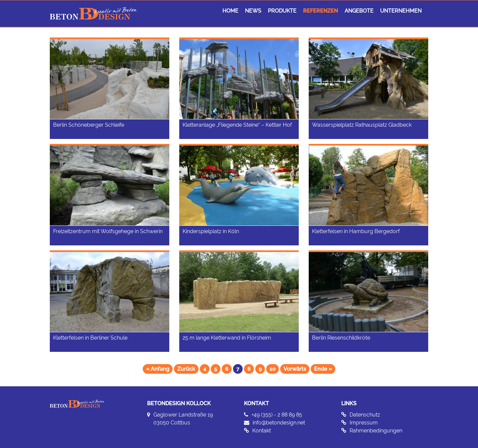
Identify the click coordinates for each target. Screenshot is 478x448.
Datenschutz (365, 415)
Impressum (364, 423)
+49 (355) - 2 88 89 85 (277, 415)
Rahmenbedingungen (376, 431)
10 (273, 369)
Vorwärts (295, 369)
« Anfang (158, 369)
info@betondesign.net (279, 423)
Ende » (323, 369)
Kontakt (262, 431)
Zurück (186, 369)
